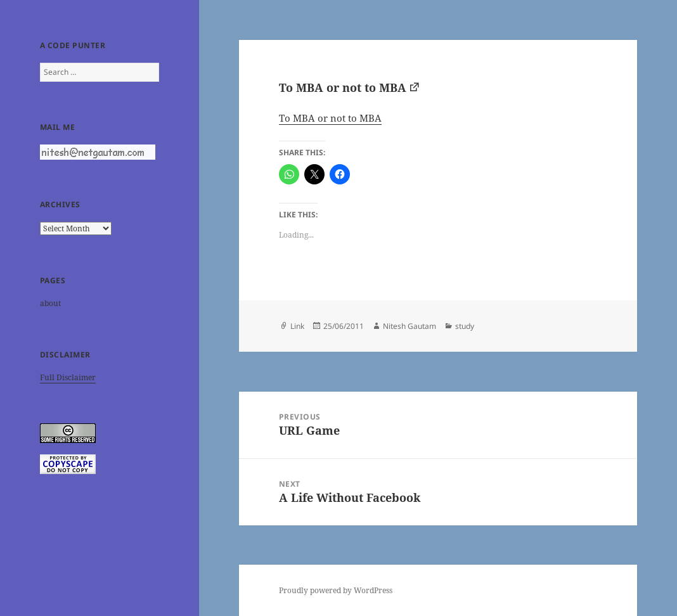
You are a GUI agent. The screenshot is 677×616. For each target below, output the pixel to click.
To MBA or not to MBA (343, 87)
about (50, 303)
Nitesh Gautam (409, 326)
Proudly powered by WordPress (336, 590)
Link (297, 326)
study (465, 326)
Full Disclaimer (68, 377)
